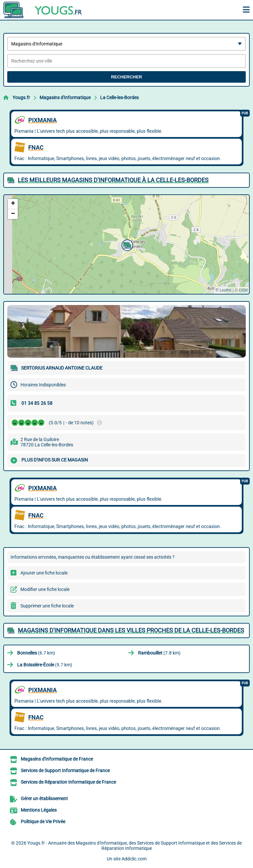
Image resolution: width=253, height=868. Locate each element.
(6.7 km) (36, 653)
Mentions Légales (39, 810)
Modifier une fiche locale (45, 589)
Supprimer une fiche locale (47, 606)
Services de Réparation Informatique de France (68, 782)
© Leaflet (223, 290)
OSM (243, 290)
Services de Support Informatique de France (65, 770)
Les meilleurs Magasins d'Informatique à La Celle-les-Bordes (113, 180)
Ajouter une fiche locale (44, 573)
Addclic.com (134, 859)
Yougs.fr (21, 98)
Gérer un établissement (44, 798)
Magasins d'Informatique (65, 98)
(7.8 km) (159, 653)
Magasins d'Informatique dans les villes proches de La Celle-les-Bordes (131, 630)
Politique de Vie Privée (43, 822)
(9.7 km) (45, 665)
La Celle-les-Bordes (119, 98)
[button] (126, 244)
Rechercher (126, 77)
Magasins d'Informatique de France (57, 759)
